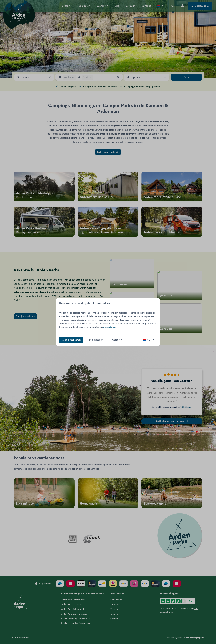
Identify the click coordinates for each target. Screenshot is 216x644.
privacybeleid (110, 327)
